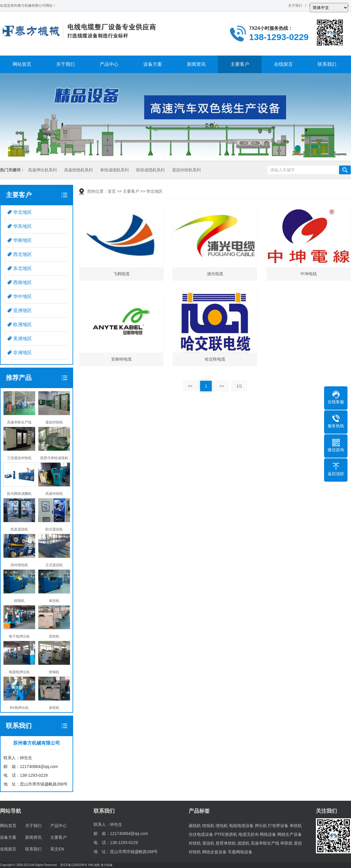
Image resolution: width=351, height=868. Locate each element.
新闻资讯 (196, 64)
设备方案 (153, 64)
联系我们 (327, 64)
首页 (112, 191)
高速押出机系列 (42, 170)
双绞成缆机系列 (150, 170)
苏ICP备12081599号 (74, 865)
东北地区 (23, 268)
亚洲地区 (23, 310)
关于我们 (295, 6)
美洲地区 (23, 339)
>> (222, 386)
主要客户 (240, 64)
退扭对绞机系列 (186, 170)
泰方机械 (106, 865)
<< (190, 386)
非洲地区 (23, 353)
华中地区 (23, 296)
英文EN (57, 849)
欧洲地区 (23, 324)
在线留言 (283, 64)
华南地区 (23, 240)
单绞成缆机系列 (114, 170)
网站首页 (22, 64)
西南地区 (23, 282)
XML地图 (94, 865)
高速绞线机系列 (78, 170)
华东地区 (23, 226)
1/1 (239, 386)
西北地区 (23, 254)
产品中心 (109, 64)
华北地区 (23, 212)
